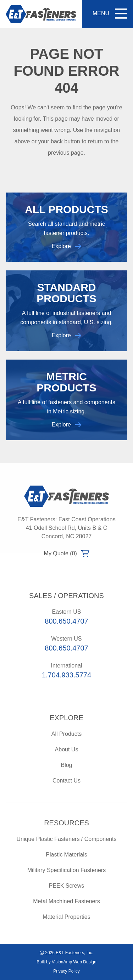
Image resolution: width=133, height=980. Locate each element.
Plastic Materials (66, 855)
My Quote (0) (67, 554)
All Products (66, 734)
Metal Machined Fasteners (66, 901)
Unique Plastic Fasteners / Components (67, 839)
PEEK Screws (67, 886)
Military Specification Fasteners (66, 870)
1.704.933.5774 (66, 675)
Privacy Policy (66, 971)
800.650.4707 (66, 621)
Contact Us (66, 781)
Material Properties (66, 917)
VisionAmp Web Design (74, 962)
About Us (67, 749)
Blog (66, 765)
